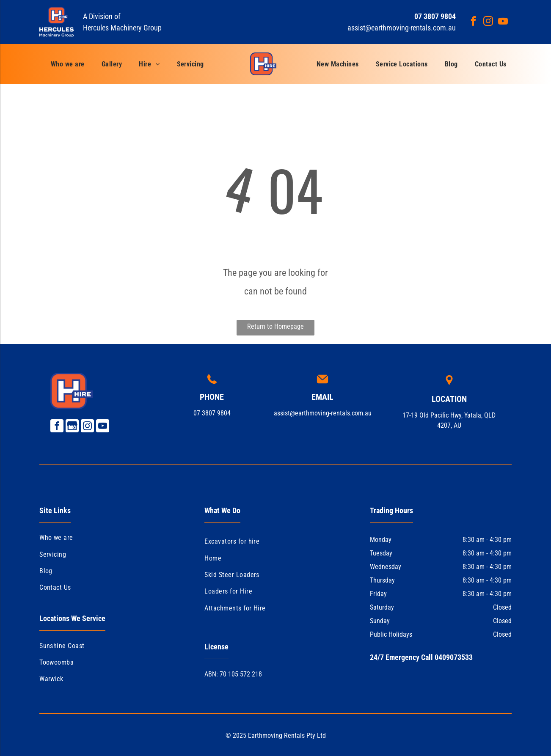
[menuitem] (68, 64)
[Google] (72, 427)
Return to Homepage (275, 326)
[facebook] (473, 22)
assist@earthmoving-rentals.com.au (402, 28)
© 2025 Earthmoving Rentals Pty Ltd (276, 735)
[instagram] (488, 22)
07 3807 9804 (212, 413)
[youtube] (503, 22)
